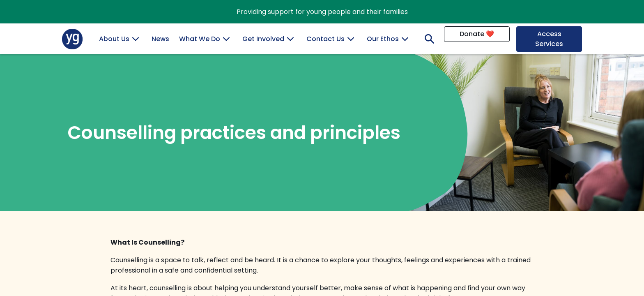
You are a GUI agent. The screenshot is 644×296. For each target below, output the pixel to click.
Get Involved (263, 39)
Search (428, 39)
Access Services (549, 39)
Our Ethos (383, 39)
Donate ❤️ (477, 34)
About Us (114, 39)
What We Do (200, 39)
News (160, 39)
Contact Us (325, 39)
